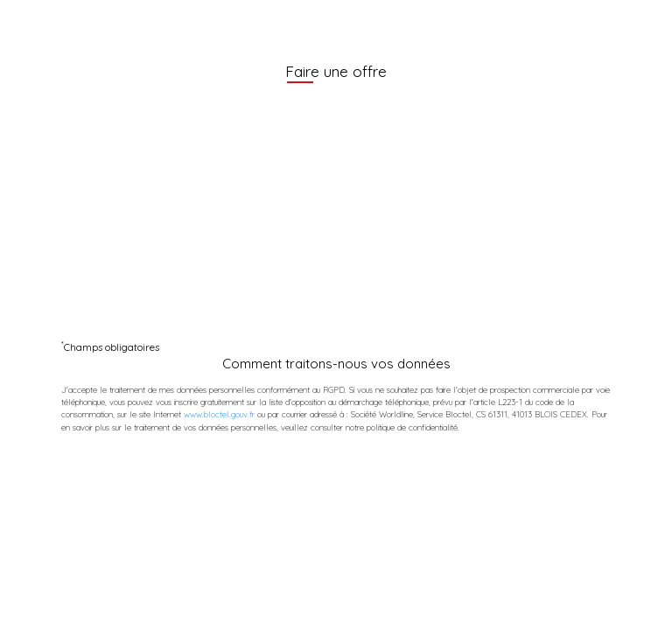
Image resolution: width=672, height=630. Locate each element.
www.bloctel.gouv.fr (219, 414)
